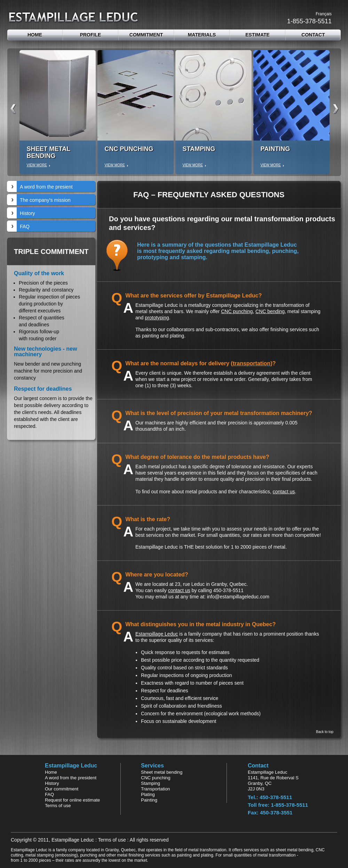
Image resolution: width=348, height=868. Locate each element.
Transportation (155, 789)
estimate (258, 35)
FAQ (25, 226)
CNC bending (270, 311)
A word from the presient (46, 187)
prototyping (157, 318)
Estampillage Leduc (157, 634)
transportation (252, 363)
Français (324, 14)
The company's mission (45, 200)
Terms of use (58, 806)
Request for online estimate (72, 800)
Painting (149, 800)
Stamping (151, 783)
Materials (202, 35)
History (27, 213)
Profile (91, 35)
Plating (148, 794)
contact (313, 35)
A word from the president (71, 778)
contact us (284, 492)
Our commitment (62, 789)
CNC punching (237, 311)
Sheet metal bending (162, 772)
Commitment (146, 35)
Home (35, 35)
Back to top (325, 732)
